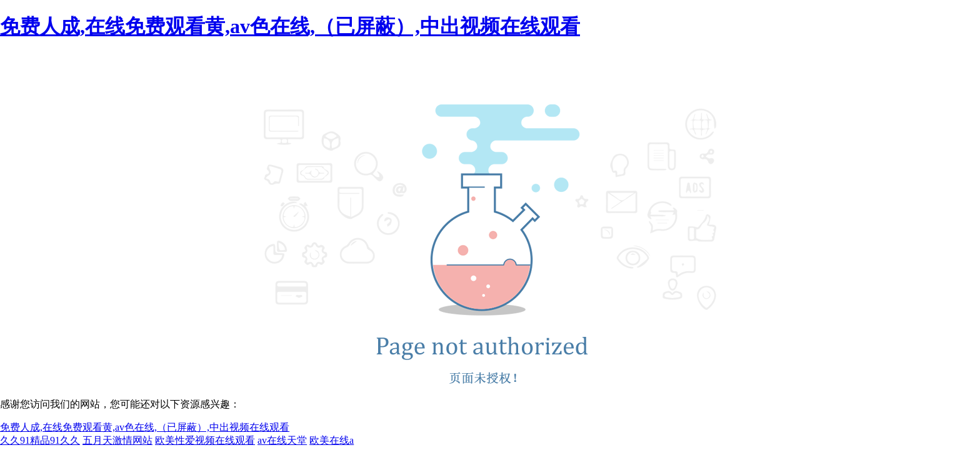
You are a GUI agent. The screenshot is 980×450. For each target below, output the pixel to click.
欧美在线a (332, 440)
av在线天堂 (282, 440)
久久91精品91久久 (40, 440)
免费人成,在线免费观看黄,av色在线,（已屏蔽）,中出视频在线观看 (290, 26)
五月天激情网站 (117, 440)
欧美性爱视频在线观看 (205, 440)
